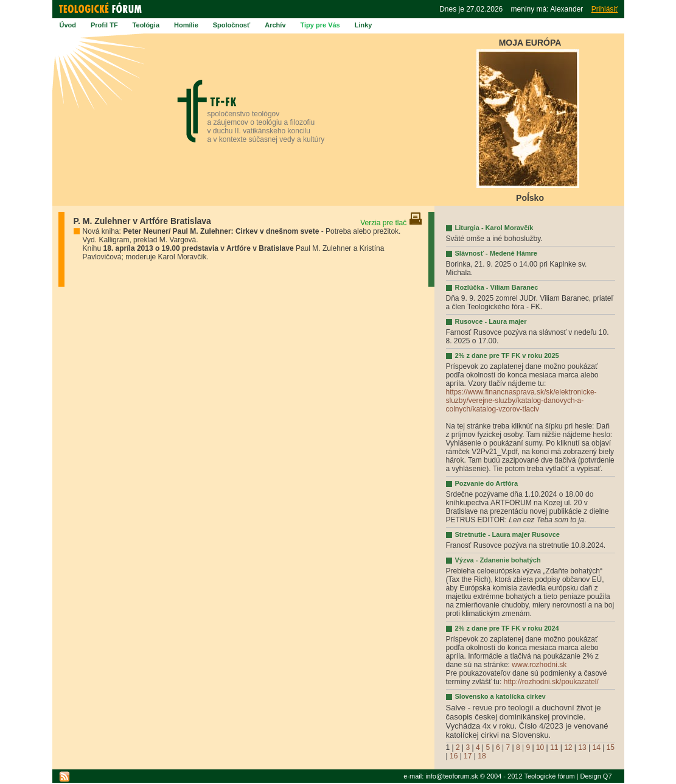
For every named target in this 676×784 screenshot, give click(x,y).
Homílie (186, 25)
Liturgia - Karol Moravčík (494, 228)
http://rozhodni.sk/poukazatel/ (551, 682)
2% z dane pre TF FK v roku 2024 (507, 628)
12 (568, 747)
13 (582, 747)
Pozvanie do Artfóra (487, 483)
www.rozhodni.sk (539, 665)
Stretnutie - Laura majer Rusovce (507, 534)
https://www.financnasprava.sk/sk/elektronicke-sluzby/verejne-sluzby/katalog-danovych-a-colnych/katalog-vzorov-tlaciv (521, 401)
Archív (275, 25)
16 (454, 756)
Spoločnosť (232, 25)
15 (611, 747)
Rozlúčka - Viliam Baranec (497, 287)
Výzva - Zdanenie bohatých (498, 560)
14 (596, 747)
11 (554, 747)
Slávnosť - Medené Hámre (496, 253)
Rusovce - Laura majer (491, 321)
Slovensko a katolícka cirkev (500, 696)
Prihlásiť (605, 9)
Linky (364, 25)
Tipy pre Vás (320, 25)
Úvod (68, 25)
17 (468, 756)
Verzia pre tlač (391, 223)
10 (540, 747)
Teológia (146, 25)
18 (482, 756)
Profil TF (104, 25)
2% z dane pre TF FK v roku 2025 (507, 355)
